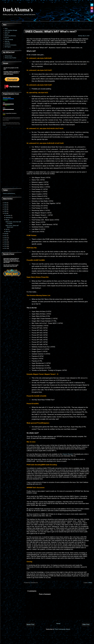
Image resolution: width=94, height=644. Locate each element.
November (8, 215)
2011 (5, 248)
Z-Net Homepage (9, 40)
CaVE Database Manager (11, 30)
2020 (5, 211)
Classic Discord (67, 454)
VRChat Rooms (8, 56)
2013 (5, 244)
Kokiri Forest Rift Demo (10, 36)
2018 (5, 234)
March (7, 231)
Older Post (86, 624)
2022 (5, 207)
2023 (5, 205)
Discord (6, 34)
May (7, 220)
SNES (90, 583)
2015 (5, 240)
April (7, 229)
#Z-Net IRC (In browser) (10, 45)
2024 (5, 203)
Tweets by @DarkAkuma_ (9, 194)
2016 (5, 238)
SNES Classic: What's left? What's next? (51, 32)
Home (6, 28)
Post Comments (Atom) (63, 629)
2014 (5, 242)
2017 (5, 236)
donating (4, 125)
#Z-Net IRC (7, 43)
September (8, 218)
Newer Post (30, 624)
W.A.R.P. (7, 38)
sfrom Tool (7, 32)
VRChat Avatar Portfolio (10, 58)
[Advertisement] (12, 158)
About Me (7, 41)
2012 (5, 246)
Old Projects (8, 47)
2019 (5, 213)
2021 (5, 209)
